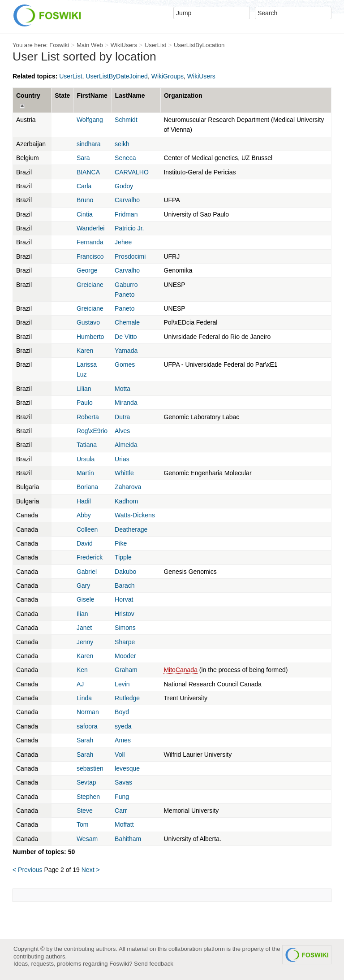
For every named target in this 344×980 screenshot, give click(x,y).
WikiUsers (124, 45)
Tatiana (87, 445)
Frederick (90, 557)
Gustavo (88, 322)
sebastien (90, 768)
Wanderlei (91, 228)
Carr (121, 811)
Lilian (84, 389)
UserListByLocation (199, 45)
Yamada (126, 351)
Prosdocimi (130, 256)
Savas (123, 782)
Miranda (126, 403)
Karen (85, 351)
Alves (122, 431)
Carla (84, 186)
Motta (123, 389)
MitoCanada (181, 670)
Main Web (90, 45)
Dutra (122, 417)
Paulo (85, 403)
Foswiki (59, 45)
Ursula (86, 459)
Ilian (82, 614)
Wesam (87, 839)
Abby (84, 515)
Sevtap (86, 782)
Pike (121, 543)
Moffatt (124, 824)
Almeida (126, 445)
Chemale (127, 322)
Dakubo (125, 572)
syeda (123, 726)
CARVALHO (132, 172)
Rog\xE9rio (92, 431)
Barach (125, 585)
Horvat (124, 599)
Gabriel (87, 572)
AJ (80, 684)
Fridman (126, 214)
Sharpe (125, 642)
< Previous (28, 870)
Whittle (124, 473)
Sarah (85, 740)
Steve (85, 811)
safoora (87, 726)
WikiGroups (168, 76)
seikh (122, 144)
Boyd (122, 712)
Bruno (85, 200)
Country (28, 95)
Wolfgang (90, 120)
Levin (122, 684)
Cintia (85, 214)
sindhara (89, 144)
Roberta (88, 417)
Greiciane (90, 285)
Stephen (88, 797)
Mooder (125, 656)
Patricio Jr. (129, 228)
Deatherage (131, 529)
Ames (123, 740)
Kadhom (126, 501)
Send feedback (154, 964)
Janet (84, 628)
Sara (83, 158)
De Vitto (126, 337)
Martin (85, 473)
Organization (183, 95)
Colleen (87, 529)
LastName (130, 95)
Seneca (125, 158)
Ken (82, 670)
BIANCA (88, 172)
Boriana (87, 487)
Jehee (123, 242)
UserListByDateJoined (117, 76)
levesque (127, 768)
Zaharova (128, 487)
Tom (82, 824)
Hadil (84, 501)
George (87, 270)
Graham (126, 670)
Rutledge (127, 698)
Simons (125, 628)
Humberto (90, 337)
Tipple (123, 557)
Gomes (125, 364)
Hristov (125, 614)
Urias (122, 459)
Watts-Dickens (135, 515)
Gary (83, 585)
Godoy (124, 186)
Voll (120, 755)
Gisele (86, 599)
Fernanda (90, 242)
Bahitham (128, 839)
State (62, 95)
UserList (155, 45)
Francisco (90, 256)
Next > (91, 870)
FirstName (92, 95)
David (85, 543)
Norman (88, 712)
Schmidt (126, 120)
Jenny (85, 642)
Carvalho (127, 200)
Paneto (125, 308)
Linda (84, 698)
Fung (122, 797)
